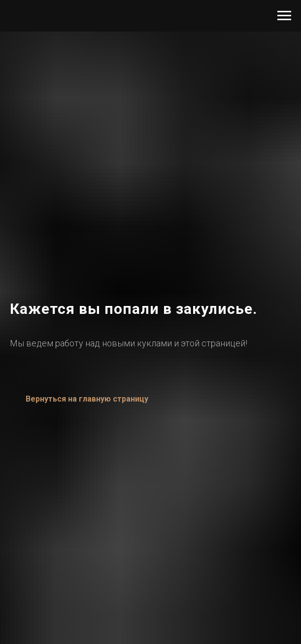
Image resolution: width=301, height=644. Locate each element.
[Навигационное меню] (284, 16)
